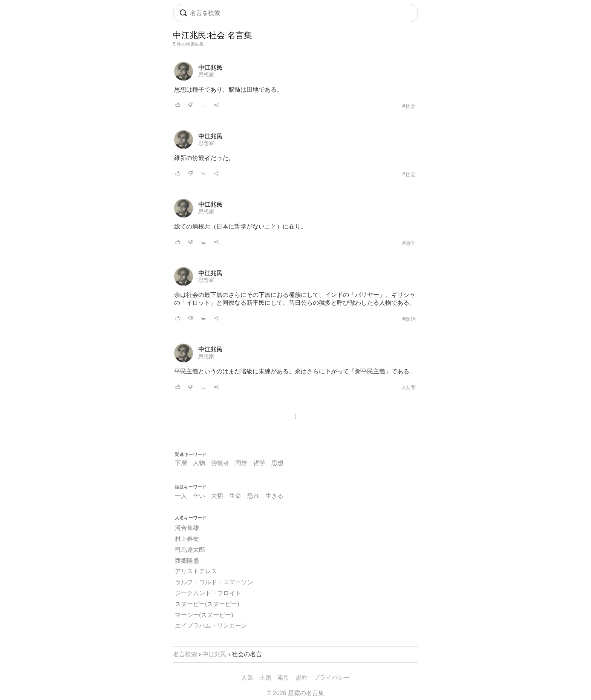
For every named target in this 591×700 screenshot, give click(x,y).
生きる (274, 496)
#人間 (409, 388)
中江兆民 (210, 68)
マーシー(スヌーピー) (204, 615)
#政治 (409, 319)
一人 (181, 496)
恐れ (253, 496)
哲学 (259, 463)
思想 (277, 463)
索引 (283, 678)
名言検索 (185, 654)
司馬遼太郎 (190, 550)
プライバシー (332, 678)
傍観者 (220, 463)
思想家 (206, 75)
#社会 (409, 106)
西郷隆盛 (187, 561)
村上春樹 (187, 539)
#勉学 (409, 243)
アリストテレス (196, 571)
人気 (247, 678)
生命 (235, 496)
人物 (199, 463)
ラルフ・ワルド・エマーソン (214, 582)
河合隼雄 (187, 528)
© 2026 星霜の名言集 (295, 693)
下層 (181, 463)
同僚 (241, 463)
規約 (302, 678)
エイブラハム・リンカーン (211, 626)
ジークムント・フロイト (208, 593)
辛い (199, 496)
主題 (265, 678)
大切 (217, 496)
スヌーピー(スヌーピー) (207, 604)
